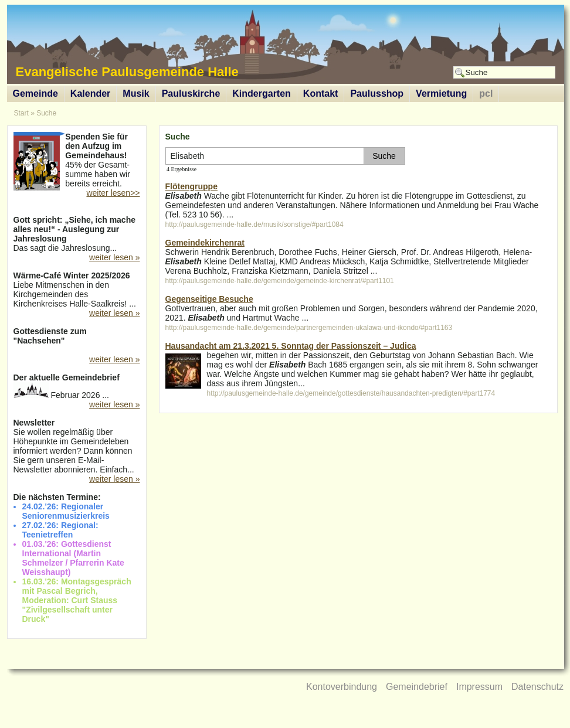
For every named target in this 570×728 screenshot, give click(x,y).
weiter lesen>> (113, 193)
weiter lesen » (114, 257)
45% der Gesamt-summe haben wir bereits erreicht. (77, 161)
